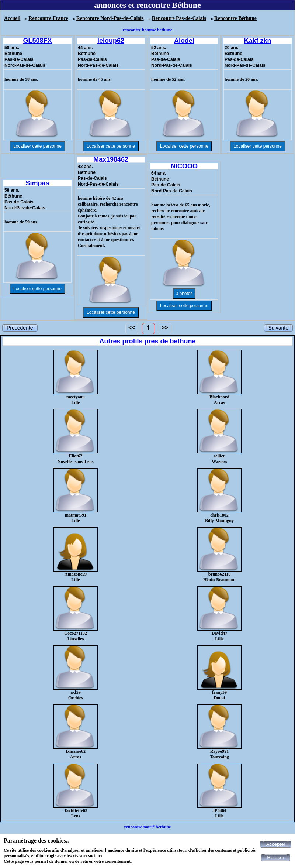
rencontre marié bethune (148, 827)
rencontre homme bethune (148, 30)
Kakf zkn (257, 41)
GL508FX (37, 41)
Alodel (184, 41)
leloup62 (111, 41)
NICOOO (184, 166)
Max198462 (111, 159)
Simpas (37, 183)
